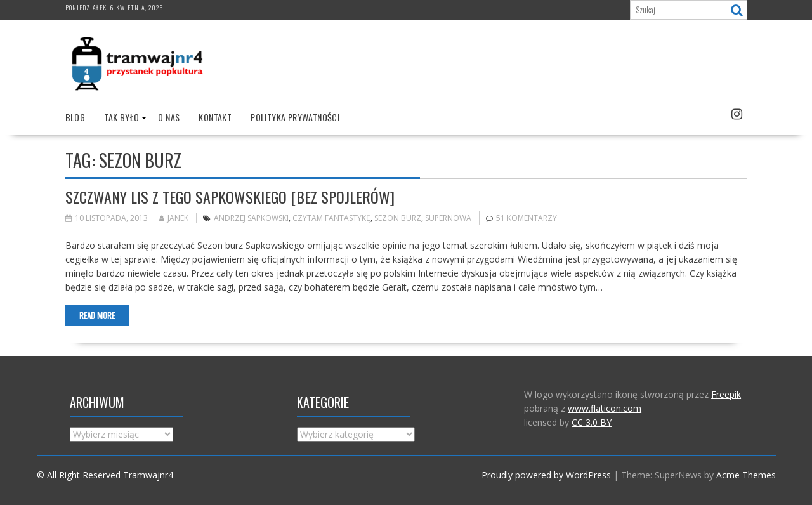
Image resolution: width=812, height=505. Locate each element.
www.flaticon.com (605, 408)
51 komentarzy (527, 218)
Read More (97, 315)
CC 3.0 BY (592, 422)
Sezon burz (398, 218)
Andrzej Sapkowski (251, 218)
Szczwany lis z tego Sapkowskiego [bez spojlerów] (230, 197)
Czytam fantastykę (331, 218)
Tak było (121, 117)
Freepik (726, 394)
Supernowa (448, 218)
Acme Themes (746, 475)
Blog (75, 117)
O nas (169, 117)
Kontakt (215, 117)
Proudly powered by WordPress (546, 475)
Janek (174, 218)
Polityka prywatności (295, 117)
